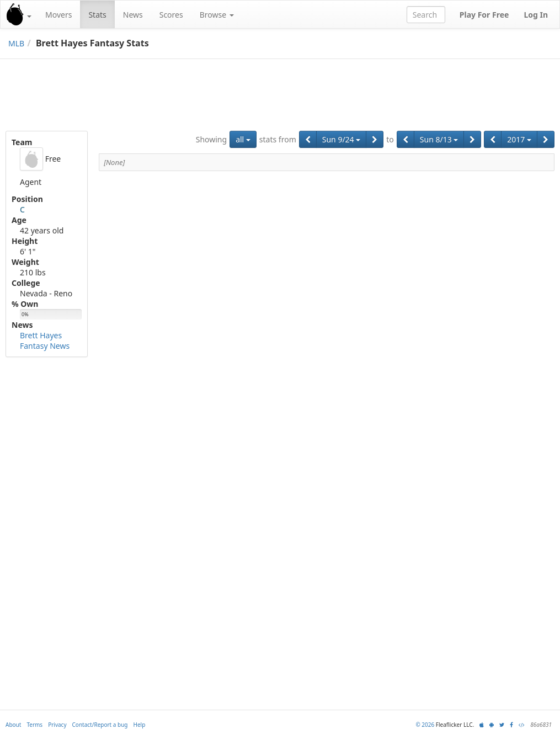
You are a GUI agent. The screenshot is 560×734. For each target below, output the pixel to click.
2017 (519, 139)
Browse (217, 15)
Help (140, 725)
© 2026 (425, 725)
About (13, 725)
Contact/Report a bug (100, 725)
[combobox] (426, 15)
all (243, 139)
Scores (171, 15)
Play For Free (484, 15)
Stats (97, 15)
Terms (34, 725)
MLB (16, 43)
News (133, 15)
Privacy (57, 725)
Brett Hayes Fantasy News (45, 341)
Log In (536, 15)
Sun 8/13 (439, 139)
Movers (58, 15)
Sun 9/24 (342, 139)
